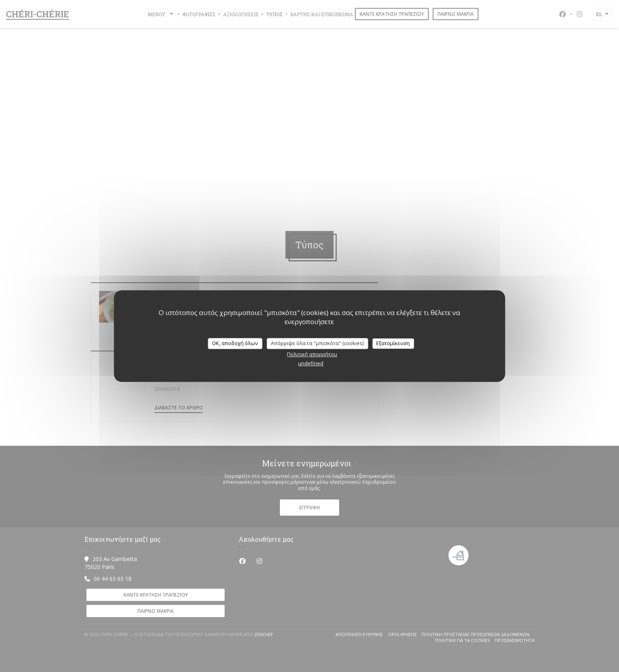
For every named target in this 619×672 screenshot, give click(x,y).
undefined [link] (311, 363)
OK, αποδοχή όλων (235, 343)
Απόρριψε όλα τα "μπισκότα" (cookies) (317, 343)
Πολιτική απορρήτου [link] (312, 354)
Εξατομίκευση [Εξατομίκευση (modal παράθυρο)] (393, 343)
